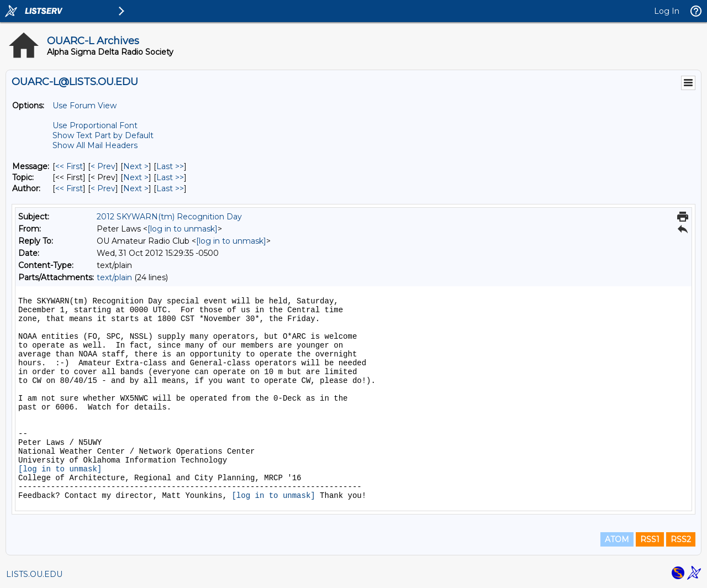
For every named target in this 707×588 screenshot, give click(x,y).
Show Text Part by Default (103, 135)
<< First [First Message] (69, 166)
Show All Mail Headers (95, 145)
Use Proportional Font (95, 125)
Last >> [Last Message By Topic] (170, 177)
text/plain (114, 277)
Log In (667, 11)
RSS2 (681, 539)
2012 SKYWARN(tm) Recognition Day (169, 217)
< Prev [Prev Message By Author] (103, 188)
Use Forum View (85, 106)
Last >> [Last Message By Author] (170, 188)
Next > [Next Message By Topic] (136, 177)
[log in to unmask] (183, 229)
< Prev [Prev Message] (103, 166)
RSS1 (650, 539)
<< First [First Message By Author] (69, 188)
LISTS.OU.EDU (34, 574)
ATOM (617, 539)
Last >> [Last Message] (170, 166)
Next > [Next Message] (136, 166)
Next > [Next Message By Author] (136, 188)
